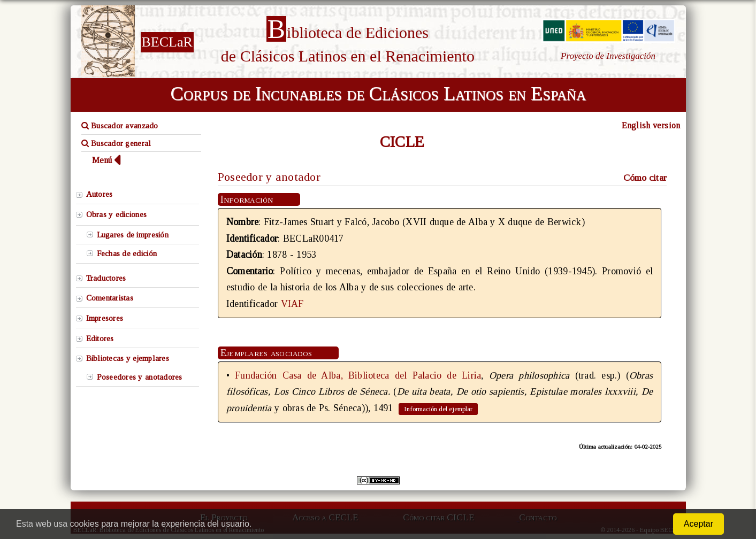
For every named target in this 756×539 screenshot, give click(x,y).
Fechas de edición (127, 253)
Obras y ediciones (117, 214)
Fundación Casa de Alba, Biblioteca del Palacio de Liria (358, 375)
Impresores (105, 318)
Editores (100, 338)
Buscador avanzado (120, 126)
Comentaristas (110, 298)
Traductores (106, 278)
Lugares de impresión (133, 235)
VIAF (292, 304)
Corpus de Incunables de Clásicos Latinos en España (378, 94)
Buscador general (116, 143)
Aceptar (698, 524)
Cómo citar (645, 178)
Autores (100, 194)
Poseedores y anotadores (140, 377)
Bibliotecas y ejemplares (128, 358)
